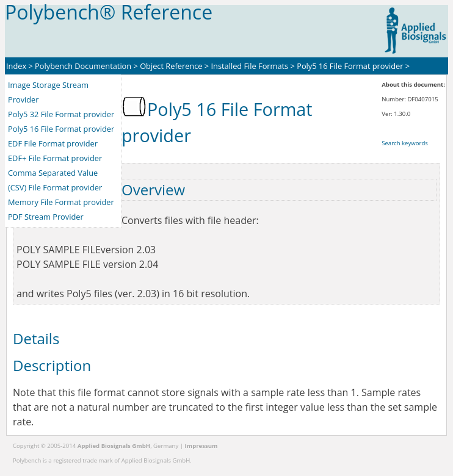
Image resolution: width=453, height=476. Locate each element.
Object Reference (171, 66)
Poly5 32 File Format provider (61, 114)
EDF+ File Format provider (55, 158)
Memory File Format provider (61, 202)
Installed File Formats (249, 66)
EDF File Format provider (53, 143)
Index (16, 66)
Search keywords (405, 143)
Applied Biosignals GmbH (114, 446)
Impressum (201, 446)
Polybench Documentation (83, 66)
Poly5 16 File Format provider (350, 66)
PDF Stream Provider (46, 217)
